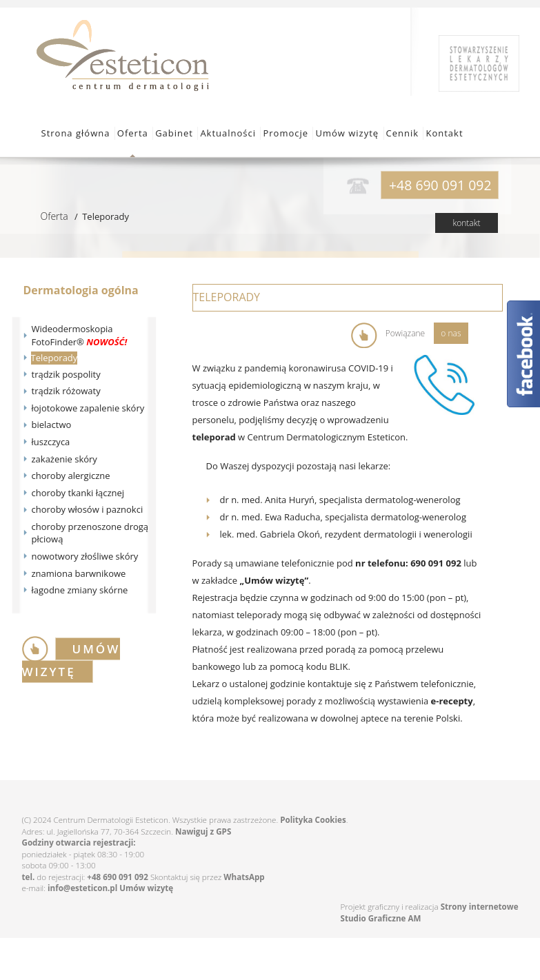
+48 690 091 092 (118, 877)
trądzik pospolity (66, 374)
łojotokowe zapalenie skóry (88, 408)
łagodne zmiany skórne (80, 590)
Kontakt (444, 133)
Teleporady (54, 358)
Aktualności (228, 133)
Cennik (403, 133)
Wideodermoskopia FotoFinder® (80, 335)
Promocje (286, 133)
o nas (451, 333)
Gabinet (174, 133)
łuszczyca (51, 442)
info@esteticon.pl (82, 888)
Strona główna (76, 133)
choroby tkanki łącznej (78, 493)
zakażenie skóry (64, 459)
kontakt (466, 223)
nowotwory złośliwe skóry (85, 556)
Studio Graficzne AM (381, 918)
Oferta (133, 133)
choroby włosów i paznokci (88, 509)
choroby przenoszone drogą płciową (90, 533)
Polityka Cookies (313, 820)
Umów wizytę (347, 133)
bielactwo (52, 425)
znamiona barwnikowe (79, 573)
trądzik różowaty (66, 391)
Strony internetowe (480, 907)
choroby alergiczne (71, 476)
